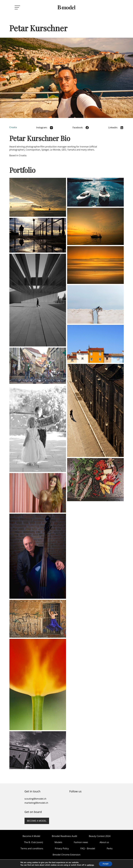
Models (58, 842)
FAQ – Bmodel (88, 848)
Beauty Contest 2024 (100, 836)
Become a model (37, 821)
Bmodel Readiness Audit (65, 836)
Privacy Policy (62, 848)
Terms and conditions (32, 848)
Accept (105, 864)
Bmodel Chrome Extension (66, 855)
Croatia (13, 127)
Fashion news (81, 842)
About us (104, 842)
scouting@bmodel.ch (35, 799)
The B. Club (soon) (33, 842)
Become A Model (31, 836)
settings (90, 865)
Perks (110, 848)
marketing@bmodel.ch (36, 803)
